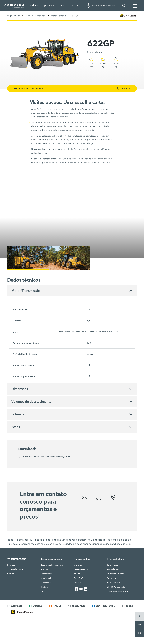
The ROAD (78, 579)
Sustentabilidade (15, 570)
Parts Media (46, 583)
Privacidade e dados (116, 574)
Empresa (11, 565)
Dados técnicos (23, 89)
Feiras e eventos (81, 570)
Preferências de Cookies (118, 592)
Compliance (112, 579)
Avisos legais (113, 570)
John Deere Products (35, 16)
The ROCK (78, 583)
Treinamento (46, 574)
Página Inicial (14, 16)
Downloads (39, 89)
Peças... (62, 5)
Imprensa (78, 565)
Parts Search (46, 579)
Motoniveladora (59, 16)
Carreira (11, 574)
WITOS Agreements (116, 587)
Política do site (114, 583)
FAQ (42, 592)
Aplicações (49, 5)
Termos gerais (113, 565)
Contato (44, 587)
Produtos (34, 5)
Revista (77, 574)
